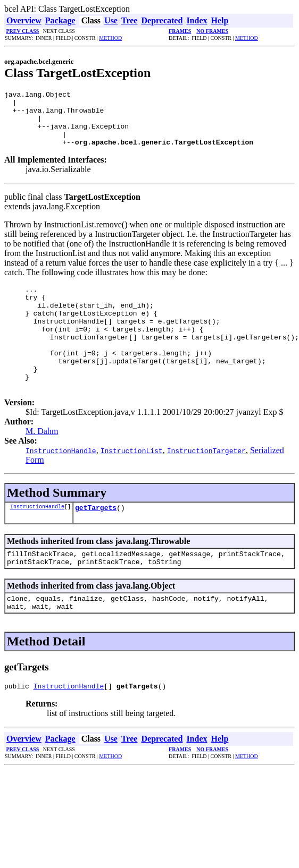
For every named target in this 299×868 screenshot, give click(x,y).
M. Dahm (42, 463)
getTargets (96, 541)
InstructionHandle (37, 540)
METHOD (110, 38)
